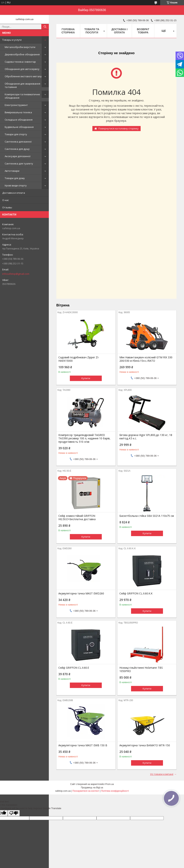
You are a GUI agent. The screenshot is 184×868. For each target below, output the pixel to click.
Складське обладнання (19, 120)
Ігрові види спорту (16, 185)
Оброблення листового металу (23, 76)
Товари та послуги (92, 31)
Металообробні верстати (20, 47)
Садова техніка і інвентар (20, 62)
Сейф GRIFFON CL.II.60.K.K (136, 593)
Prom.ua (110, 784)
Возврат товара (143, 31)
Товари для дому (15, 178)
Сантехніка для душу (17, 149)
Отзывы (7, 207)
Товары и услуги (12, 40)
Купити (86, 378)
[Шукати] (45, 27)
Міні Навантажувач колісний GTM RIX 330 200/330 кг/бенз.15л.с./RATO (146, 359)
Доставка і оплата (120, 31)
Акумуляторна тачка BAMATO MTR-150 (145, 745)
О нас (6, 200)
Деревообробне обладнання (22, 54)
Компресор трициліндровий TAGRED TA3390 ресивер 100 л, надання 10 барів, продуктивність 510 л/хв (84, 438)
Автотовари (12, 171)
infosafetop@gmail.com (16, 274)
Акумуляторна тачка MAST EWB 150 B (83, 745)
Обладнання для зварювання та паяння (22, 85)
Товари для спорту (16, 134)
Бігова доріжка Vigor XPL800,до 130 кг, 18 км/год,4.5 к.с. (146, 437)
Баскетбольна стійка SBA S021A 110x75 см (147, 516)
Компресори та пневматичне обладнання (22, 96)
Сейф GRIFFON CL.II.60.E (74, 668)
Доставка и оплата (14, 193)
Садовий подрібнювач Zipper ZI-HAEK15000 (79, 359)
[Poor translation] (14, 813)
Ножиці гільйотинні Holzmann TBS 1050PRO (141, 669)
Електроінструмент (16, 105)
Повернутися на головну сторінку (118, 128)
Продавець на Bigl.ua (92, 788)
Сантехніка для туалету (19, 164)
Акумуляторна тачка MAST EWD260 (81, 593)
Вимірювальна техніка (18, 112)
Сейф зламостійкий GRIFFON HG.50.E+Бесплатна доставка (77, 518)
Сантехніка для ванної (18, 142)
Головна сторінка (68, 31)
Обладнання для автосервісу (22, 69)
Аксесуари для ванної (18, 156)
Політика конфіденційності (115, 791)
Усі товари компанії (162, 774)
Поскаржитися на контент (86, 791)
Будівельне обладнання (19, 127)
